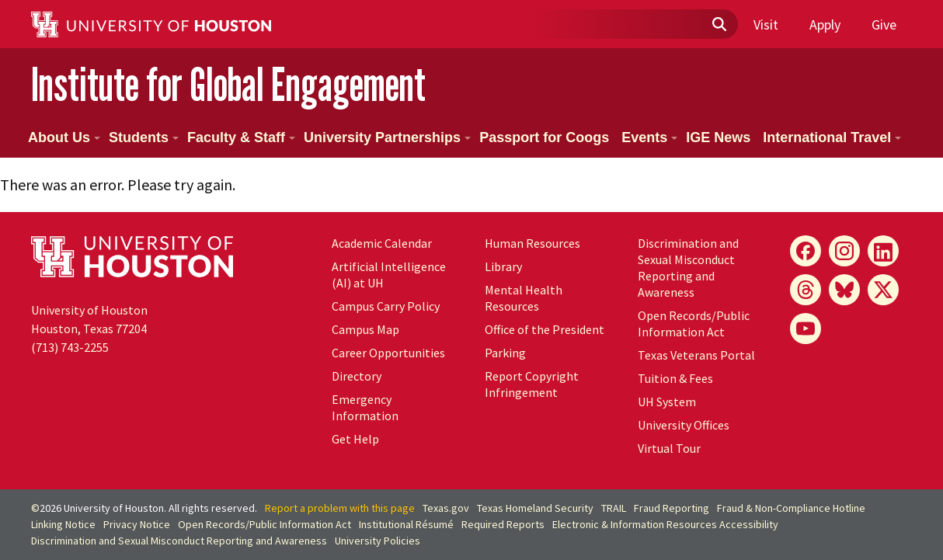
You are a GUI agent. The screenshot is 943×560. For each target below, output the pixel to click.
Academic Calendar (382, 243)
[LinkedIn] (883, 251)
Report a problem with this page (340, 508)
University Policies (378, 541)
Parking (505, 353)
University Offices (684, 425)
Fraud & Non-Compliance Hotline (791, 508)
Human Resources (532, 243)
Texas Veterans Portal (696, 355)
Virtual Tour (669, 448)
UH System (667, 402)
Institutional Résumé (406, 524)
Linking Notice (63, 524)
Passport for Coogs (544, 137)
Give (884, 24)
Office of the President (545, 329)
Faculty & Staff (241, 137)
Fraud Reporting (672, 508)
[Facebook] (806, 251)
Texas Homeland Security (535, 508)
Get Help (355, 439)
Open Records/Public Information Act (694, 323)
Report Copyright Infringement (532, 384)
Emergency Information (365, 407)
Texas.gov (446, 508)
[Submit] (719, 25)
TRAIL (614, 508)
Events (649, 137)
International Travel (832, 137)
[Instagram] (844, 251)
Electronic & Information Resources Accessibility (665, 524)
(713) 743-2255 (70, 347)
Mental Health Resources (524, 298)
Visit (766, 24)
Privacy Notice (137, 524)
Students (144, 137)
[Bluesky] (844, 290)
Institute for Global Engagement (228, 84)
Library (503, 266)
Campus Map (365, 329)
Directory (357, 376)
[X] (883, 290)
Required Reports (503, 524)
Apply (825, 24)
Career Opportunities (388, 353)
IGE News (718, 137)
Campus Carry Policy (386, 306)
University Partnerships (387, 137)
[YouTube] (806, 329)
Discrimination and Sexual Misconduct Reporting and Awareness (688, 268)
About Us (64, 137)
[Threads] (806, 290)
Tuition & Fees (675, 378)
